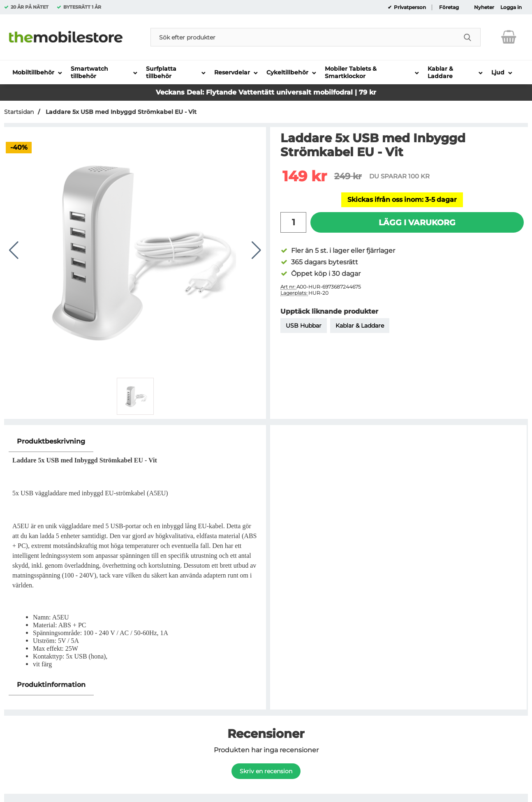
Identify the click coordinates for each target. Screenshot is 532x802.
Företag (449, 7)
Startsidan (19, 112)
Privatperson (409, 7)
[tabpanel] (135, 553)
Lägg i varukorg (417, 222)
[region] (135, 442)
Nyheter (484, 7)
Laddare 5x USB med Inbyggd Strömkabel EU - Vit (120, 112)
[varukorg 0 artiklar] (509, 37)
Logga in (511, 7)
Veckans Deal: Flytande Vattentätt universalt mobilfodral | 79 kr (266, 92)
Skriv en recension (266, 771)
